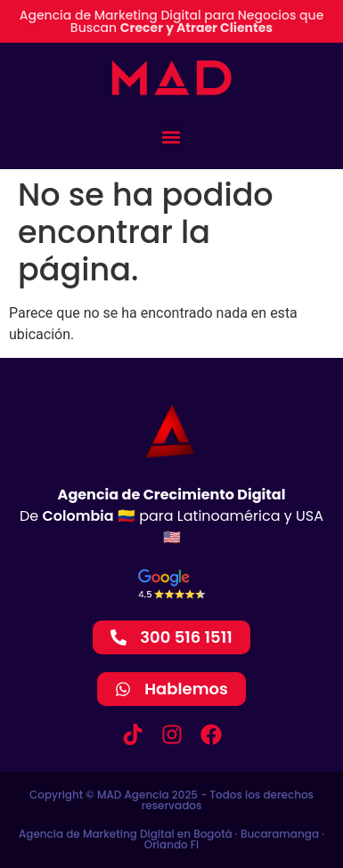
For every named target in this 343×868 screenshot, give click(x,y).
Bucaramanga (280, 834)
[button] (171, 137)
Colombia (78, 516)
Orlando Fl (171, 844)
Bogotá (213, 834)
